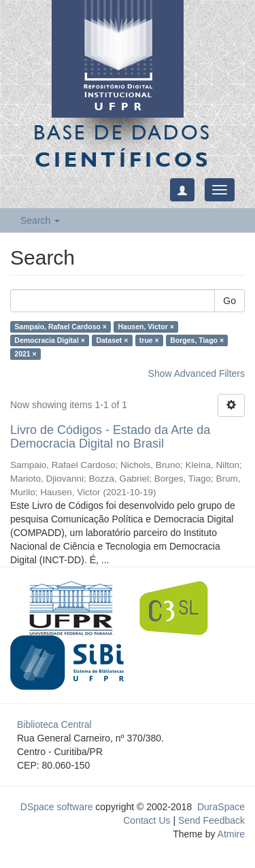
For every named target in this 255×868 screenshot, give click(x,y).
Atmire (230, 834)
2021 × (25, 354)
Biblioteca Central (54, 724)
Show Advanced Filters (197, 373)
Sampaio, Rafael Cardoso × (61, 327)
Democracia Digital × (50, 340)
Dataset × (112, 340)
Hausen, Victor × (146, 327)
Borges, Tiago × (197, 340)
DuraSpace (221, 807)
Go (230, 301)
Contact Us (147, 820)
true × (149, 340)
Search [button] (40, 220)
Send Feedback (211, 820)
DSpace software (57, 807)
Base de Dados (122, 146)
